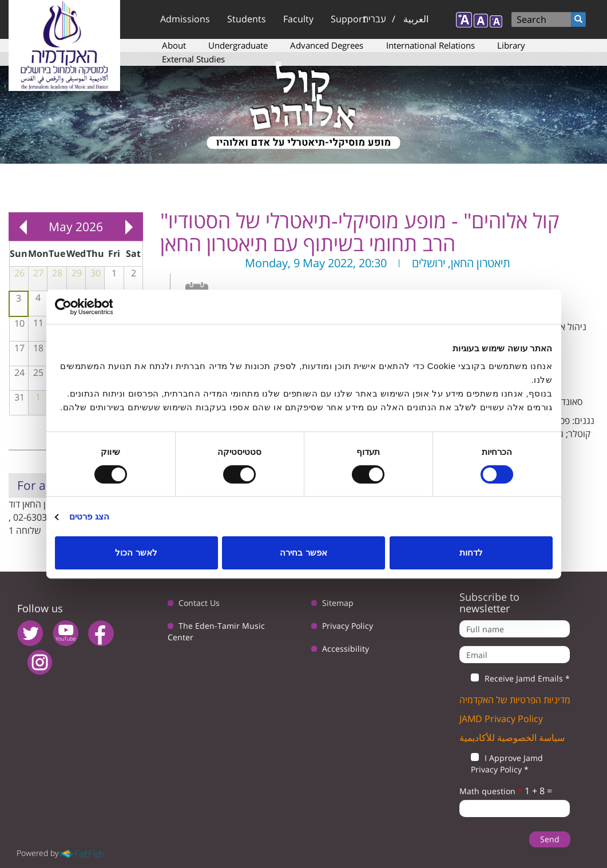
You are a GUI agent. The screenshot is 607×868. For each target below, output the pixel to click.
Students (247, 19)
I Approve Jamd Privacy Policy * (501, 764)
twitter (30, 633)
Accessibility (346, 649)
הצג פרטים (89, 516)
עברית (374, 19)
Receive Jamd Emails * (515, 679)
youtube (66, 633)
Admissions (185, 19)
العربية (416, 19)
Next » (129, 227)
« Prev (23, 227)
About (174, 45)
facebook (101, 633)
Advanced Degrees (327, 45)
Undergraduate (238, 45)
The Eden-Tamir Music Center (216, 631)
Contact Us (199, 603)
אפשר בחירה (303, 552)
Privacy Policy (348, 626)
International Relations (431, 45)
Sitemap (338, 603)
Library (511, 45)
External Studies (193, 59)
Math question (491, 791)
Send (550, 839)
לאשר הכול (136, 552)
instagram (40, 662)
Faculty (298, 19)
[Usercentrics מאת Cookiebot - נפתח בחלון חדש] (105, 307)
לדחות (471, 552)
